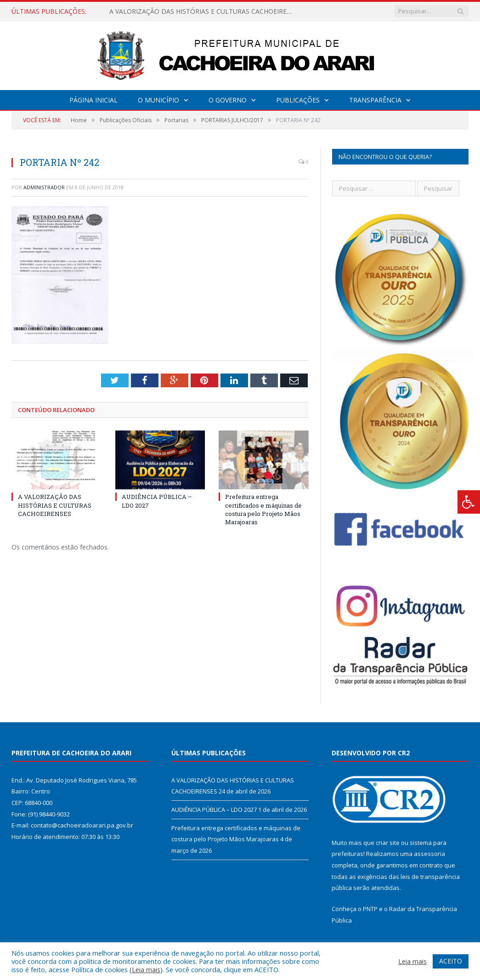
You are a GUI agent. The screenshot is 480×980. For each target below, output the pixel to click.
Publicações (298, 100)
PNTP (370, 909)
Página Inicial (93, 100)
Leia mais (146, 969)
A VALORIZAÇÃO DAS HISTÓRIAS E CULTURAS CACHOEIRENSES (203, 11)
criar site (388, 843)
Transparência (375, 100)
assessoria (429, 854)
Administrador (44, 187)
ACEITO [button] (451, 961)
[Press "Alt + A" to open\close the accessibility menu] (469, 502)
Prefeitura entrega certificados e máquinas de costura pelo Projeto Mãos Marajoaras (263, 509)
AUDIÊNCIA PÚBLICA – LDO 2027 (214, 810)
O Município (158, 100)
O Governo (228, 100)
